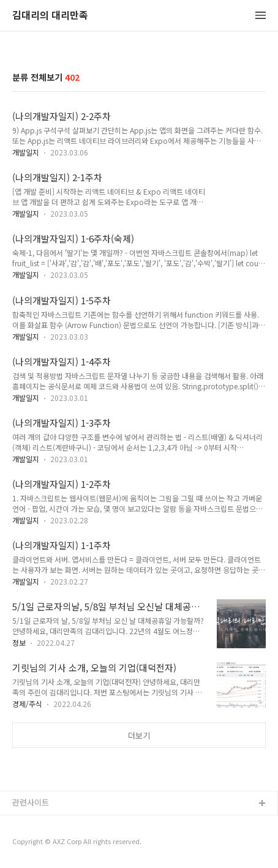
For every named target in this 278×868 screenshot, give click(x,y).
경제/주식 (27, 704)
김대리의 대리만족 (50, 16)
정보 (19, 642)
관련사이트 (31, 802)
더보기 (139, 735)
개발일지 (26, 152)
